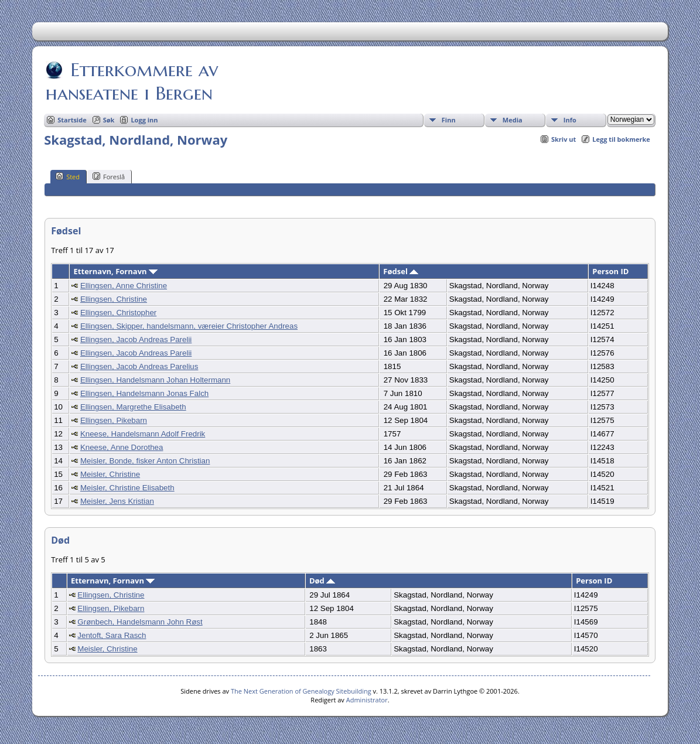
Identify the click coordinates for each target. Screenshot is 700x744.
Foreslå (109, 176)
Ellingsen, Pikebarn (114, 420)
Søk (109, 120)
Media (513, 120)
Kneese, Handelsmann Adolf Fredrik (143, 434)
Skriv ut (564, 139)
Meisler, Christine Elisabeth (127, 488)
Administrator (367, 700)
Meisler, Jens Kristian (117, 501)
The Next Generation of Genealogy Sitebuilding (301, 691)
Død (322, 581)
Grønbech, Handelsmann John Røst (140, 622)
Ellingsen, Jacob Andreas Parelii (136, 339)
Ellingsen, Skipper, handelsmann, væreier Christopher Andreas (189, 326)
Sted (68, 176)
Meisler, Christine (110, 474)
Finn (449, 120)
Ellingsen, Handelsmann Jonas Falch (144, 393)
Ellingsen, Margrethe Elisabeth (133, 407)
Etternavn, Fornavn (116, 271)
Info (570, 120)
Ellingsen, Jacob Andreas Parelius (139, 366)
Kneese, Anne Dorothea (122, 447)
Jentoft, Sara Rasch (112, 635)
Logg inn (144, 120)
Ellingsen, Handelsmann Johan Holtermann (155, 380)
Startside (72, 120)
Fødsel (401, 271)
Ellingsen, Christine (114, 299)
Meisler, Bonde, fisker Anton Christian (145, 461)
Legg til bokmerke (621, 139)
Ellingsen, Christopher (118, 313)
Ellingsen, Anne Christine (124, 286)
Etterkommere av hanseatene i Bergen (132, 81)
